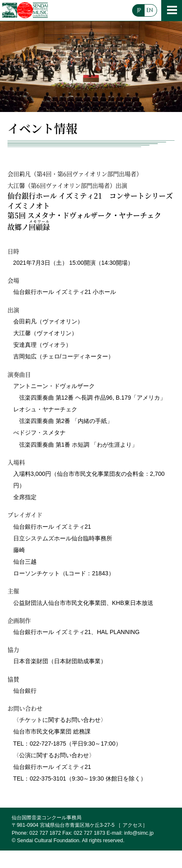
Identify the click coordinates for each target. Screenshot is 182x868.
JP (139, 10)
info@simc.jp (139, 833)
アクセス (133, 825)
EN (150, 10)
